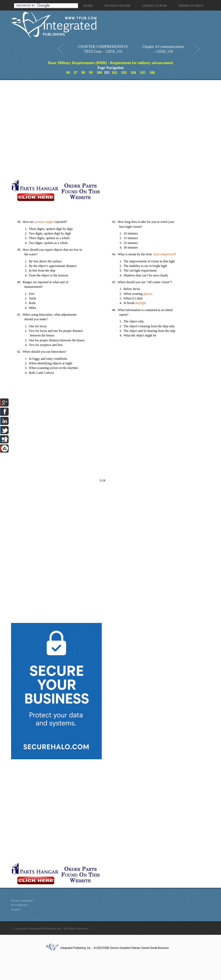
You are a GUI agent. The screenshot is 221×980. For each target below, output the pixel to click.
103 (124, 73)
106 (152, 73)
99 (91, 73)
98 (83, 73)
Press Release (19, 905)
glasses (148, 294)
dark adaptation (164, 254)
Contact (16, 909)
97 (76, 73)
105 (143, 73)
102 (114, 73)
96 (68, 73)
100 (99, 73)
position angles (44, 222)
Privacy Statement (22, 900)
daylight (140, 303)
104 (133, 73)
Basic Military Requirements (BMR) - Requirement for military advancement (110, 63)
